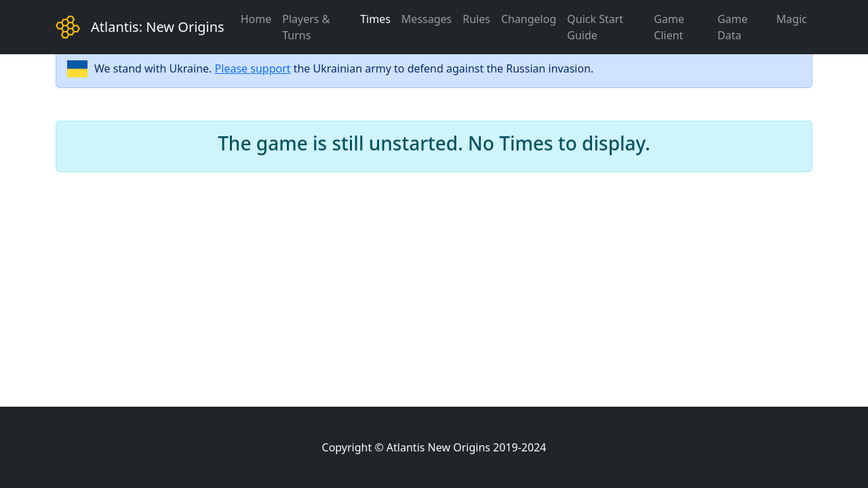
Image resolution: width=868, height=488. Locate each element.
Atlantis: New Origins (158, 27)
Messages (427, 19)
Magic (792, 19)
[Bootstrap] (68, 27)
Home (256, 19)
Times (375, 19)
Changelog (529, 19)
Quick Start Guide (595, 27)
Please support (253, 68)
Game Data (733, 27)
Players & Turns (306, 27)
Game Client (669, 27)
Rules (476, 19)
